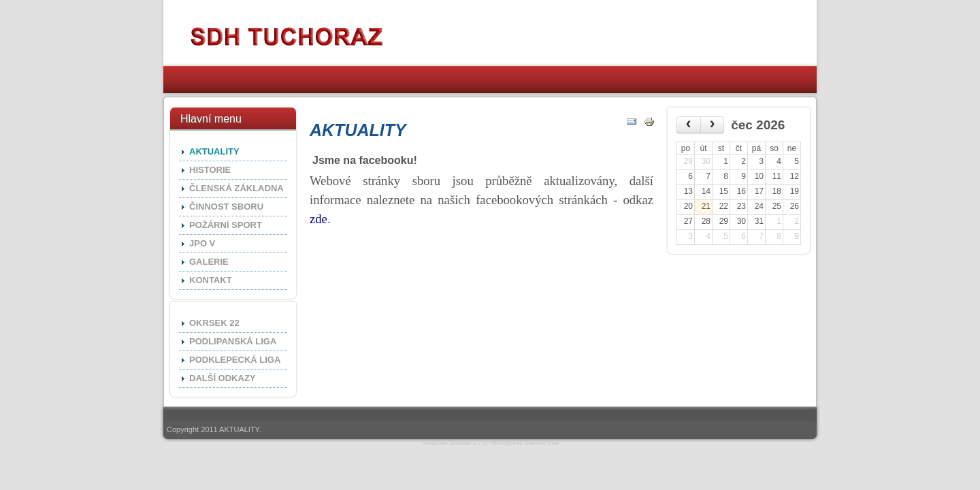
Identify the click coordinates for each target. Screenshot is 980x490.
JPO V (202, 243)
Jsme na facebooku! (365, 160)
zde (318, 219)
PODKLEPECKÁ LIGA (235, 360)
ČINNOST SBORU (226, 207)
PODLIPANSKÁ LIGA (233, 341)
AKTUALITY (214, 151)
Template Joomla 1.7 (451, 443)
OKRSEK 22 (214, 323)
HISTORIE (210, 170)
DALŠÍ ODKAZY (223, 378)
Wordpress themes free (525, 443)
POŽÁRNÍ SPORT (226, 225)
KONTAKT (211, 280)
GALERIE (209, 262)
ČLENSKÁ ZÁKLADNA (236, 188)
